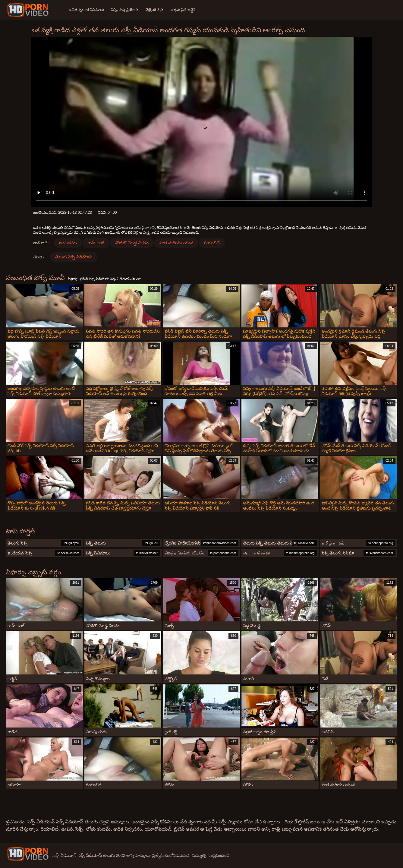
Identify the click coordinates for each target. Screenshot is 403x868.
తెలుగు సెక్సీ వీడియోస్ (74, 257)
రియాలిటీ (212, 243)
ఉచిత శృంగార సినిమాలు (86, 10)
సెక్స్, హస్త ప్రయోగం (125, 10)
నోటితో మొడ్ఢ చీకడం (132, 243)
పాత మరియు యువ (176, 243)
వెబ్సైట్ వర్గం (154, 10)
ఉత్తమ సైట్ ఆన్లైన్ (183, 10)
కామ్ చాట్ (96, 243)
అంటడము (68, 243)
